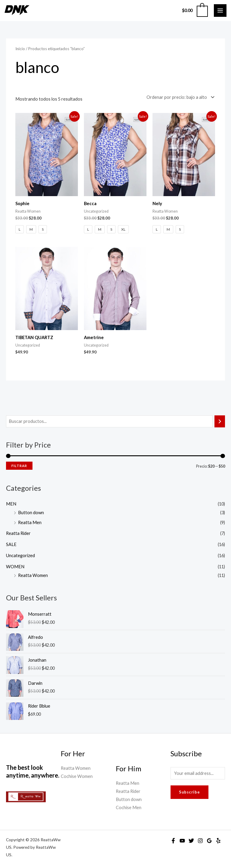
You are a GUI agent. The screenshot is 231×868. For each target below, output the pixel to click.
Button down (31, 513)
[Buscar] (220, 421)
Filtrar (19, 466)
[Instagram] (200, 841)
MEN (11, 504)
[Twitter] (191, 841)
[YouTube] (182, 841)
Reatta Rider (18, 533)
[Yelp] (218, 841)
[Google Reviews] (209, 841)
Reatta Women (33, 575)
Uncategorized (20, 555)
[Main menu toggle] (220, 11)
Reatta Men (30, 522)
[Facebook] (173, 841)
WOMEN (15, 567)
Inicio (20, 49)
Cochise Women (77, 776)
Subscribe (189, 792)
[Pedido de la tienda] (179, 97)
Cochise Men (129, 807)
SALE (11, 544)
